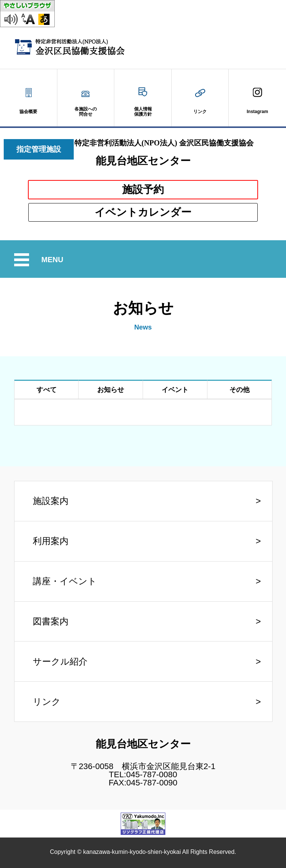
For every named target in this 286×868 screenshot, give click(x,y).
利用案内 (51, 541)
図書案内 (51, 621)
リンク (47, 702)
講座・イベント (65, 581)
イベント (175, 390)
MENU (53, 260)
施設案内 (51, 501)
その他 (239, 390)
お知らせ (111, 390)
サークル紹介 (60, 661)
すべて (47, 390)
